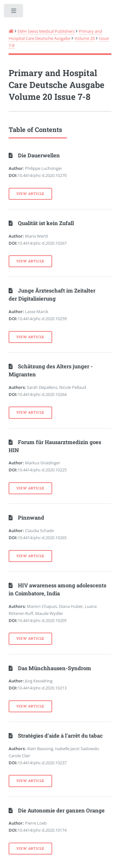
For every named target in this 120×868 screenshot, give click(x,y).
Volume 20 (85, 38)
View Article (31, 194)
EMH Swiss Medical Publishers (46, 31)
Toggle (14, 12)
